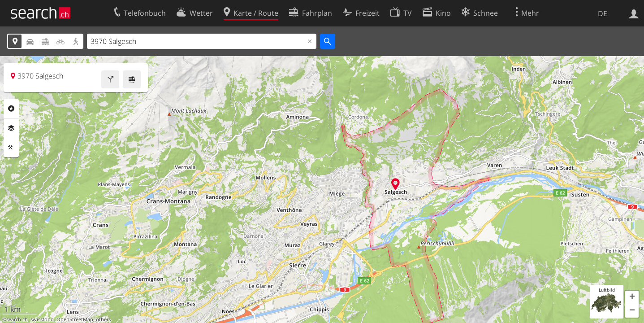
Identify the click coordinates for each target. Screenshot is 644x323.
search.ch (17, 319)
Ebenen (11, 128)
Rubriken (11, 109)
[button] (632, 297)
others (103, 319)
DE (603, 13)
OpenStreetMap (75, 319)
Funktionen (11, 148)
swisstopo (42, 319)
